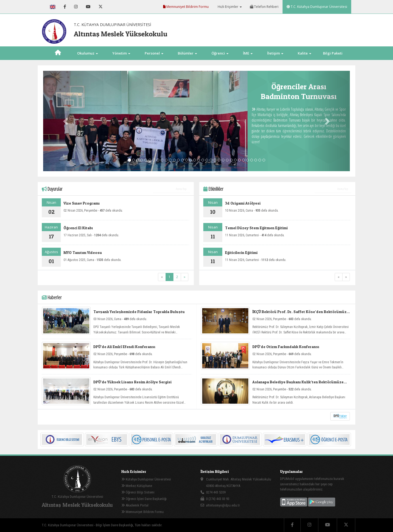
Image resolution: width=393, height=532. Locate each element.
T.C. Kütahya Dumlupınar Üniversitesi (317, 7)
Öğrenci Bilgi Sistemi (138, 492)
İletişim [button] (275, 53)
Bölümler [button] (187, 53)
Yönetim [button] (121, 53)
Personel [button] (154, 53)
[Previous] (162, 277)
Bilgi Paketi (333, 53)
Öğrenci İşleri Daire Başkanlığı (144, 499)
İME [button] (248, 53)
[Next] (185, 277)
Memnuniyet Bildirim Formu (186, 7)
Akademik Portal (135, 505)
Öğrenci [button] (220, 53)
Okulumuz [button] (88, 53)
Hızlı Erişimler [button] (229, 7)
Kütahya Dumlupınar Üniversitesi (146, 479)
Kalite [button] (305, 53)
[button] (66, 121)
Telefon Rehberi (264, 7)
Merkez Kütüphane (137, 486)
